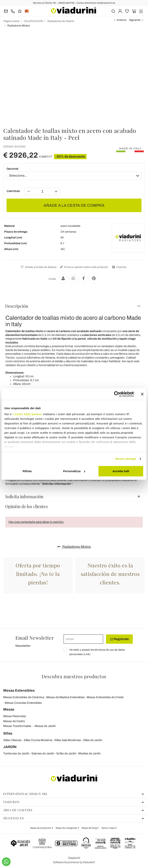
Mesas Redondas (15, 716)
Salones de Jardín (43, 753)
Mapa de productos (41, 828)
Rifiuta (27, 471)
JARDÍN (10, 747)
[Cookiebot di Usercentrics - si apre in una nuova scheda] (117, 394)
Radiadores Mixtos (74, 547)
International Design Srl (74, 794)
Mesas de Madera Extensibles (65, 697)
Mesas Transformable (17, 726)
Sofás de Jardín (66, 753)
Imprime (119, 267)
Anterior (122, 20)
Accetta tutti (121, 471)
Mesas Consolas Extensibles (23, 703)
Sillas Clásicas (12, 740)
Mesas (9, 709)
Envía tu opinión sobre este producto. (84, 267)
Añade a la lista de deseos (38, 267)
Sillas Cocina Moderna (38, 740)
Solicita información (24, 496)
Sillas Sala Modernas (68, 740)
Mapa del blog (90, 828)
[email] (83, 639)
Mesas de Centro (14, 721)
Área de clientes (74, 810)
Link (87, 654)
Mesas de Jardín (45, 726)
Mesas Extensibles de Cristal (105, 697)
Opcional (12, 169)
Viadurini (74, 802)
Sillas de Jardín (93, 740)
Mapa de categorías (67, 828)
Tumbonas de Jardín (16, 753)
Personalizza (74, 471)
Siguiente (135, 20)
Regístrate (119, 639)
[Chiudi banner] (142, 394)
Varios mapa (108, 828)
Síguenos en (74, 818)
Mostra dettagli (126, 459)
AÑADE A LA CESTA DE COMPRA (74, 205)
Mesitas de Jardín (89, 753)
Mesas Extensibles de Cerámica (24, 697)
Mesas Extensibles (19, 690)
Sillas (8, 733)
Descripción (17, 306)
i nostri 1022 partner (27, 414)
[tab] (74, 306)
